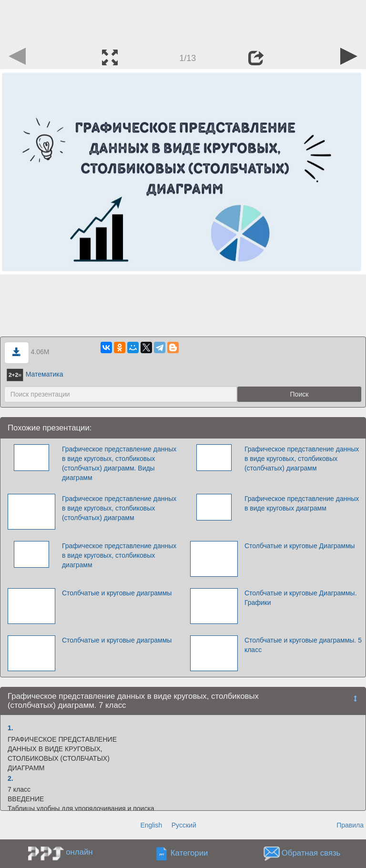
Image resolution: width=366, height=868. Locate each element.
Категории (189, 853)
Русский (184, 825)
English (151, 825)
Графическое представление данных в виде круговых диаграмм (302, 503)
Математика (35, 374)
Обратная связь (311, 853)
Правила (350, 825)
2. (10, 778)
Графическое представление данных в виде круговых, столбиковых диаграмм (119, 555)
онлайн (79, 852)
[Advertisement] (183, 21)
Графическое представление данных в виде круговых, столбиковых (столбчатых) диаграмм (302, 459)
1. (10, 728)
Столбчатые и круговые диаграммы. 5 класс (303, 645)
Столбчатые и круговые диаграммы (117, 593)
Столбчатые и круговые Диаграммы (300, 546)
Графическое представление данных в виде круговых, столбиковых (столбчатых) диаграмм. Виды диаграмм (119, 463)
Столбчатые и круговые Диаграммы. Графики (301, 598)
